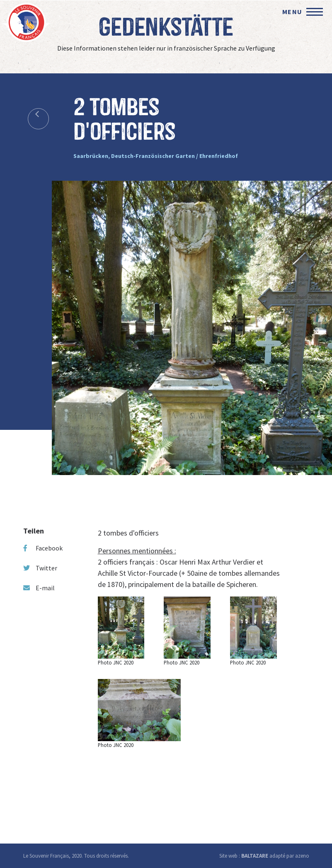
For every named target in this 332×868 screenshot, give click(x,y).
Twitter (40, 568)
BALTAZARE (255, 856)
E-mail (39, 588)
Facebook (43, 548)
